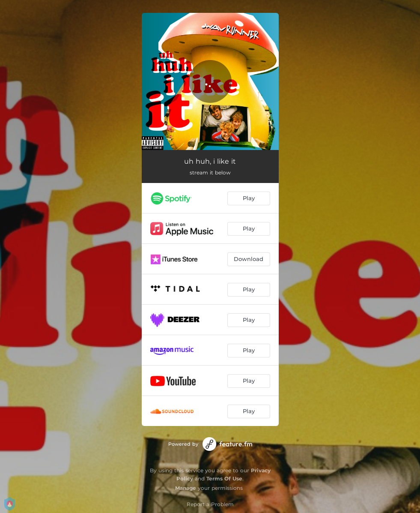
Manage (186, 488)
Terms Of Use (224, 478)
